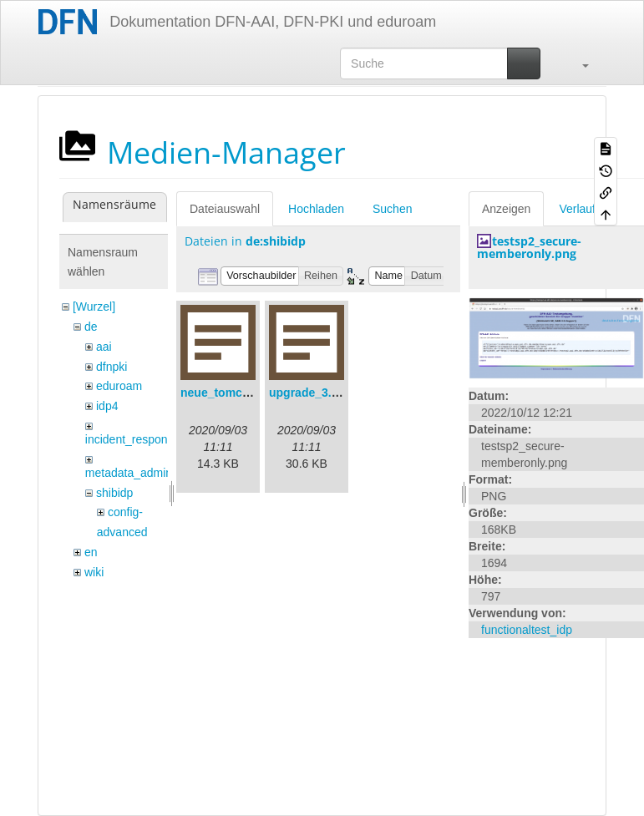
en (91, 552)
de (91, 327)
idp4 (107, 406)
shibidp (114, 493)
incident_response (133, 439)
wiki (94, 572)
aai (104, 347)
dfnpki (112, 367)
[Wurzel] (94, 307)
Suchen (392, 209)
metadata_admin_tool (142, 473)
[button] (577, 63)
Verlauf (577, 209)
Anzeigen (506, 209)
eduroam (119, 386)
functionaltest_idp (527, 630)
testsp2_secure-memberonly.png (529, 247)
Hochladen (316, 209)
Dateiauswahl (225, 209)
